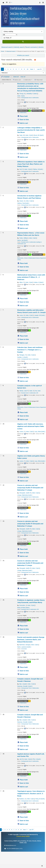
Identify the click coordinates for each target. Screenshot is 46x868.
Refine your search (24, 55)
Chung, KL (22, 94)
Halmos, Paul (23, 203)
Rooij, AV (40, 799)
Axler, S (21, 96)
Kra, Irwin (38, 391)
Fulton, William (24, 238)
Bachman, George (25, 645)
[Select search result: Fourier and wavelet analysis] (1, 637)
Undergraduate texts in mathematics (30, 98)
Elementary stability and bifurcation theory (31, 311)
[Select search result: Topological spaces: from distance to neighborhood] (1, 791)
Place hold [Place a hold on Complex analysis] (23, 742)
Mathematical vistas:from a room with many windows (31, 277)
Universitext (24, 649)
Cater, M (22, 135)
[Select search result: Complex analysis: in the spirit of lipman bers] (1, 385)
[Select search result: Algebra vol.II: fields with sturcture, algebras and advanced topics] (1, 424)
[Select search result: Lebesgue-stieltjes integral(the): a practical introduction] (1, 127)
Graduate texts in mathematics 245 (30, 393)
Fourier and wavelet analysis (31, 640)
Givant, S (22, 201)
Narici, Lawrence (24, 647)
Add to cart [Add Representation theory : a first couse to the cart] (23, 270)
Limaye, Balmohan (25, 495)
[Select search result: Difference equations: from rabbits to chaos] (1, 161)
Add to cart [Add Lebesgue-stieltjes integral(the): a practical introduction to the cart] (23, 157)
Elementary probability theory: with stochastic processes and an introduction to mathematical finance (31, 87)
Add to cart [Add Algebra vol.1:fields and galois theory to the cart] (23, 481)
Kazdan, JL (23, 357)
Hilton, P (22, 282)
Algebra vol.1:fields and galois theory (31, 457)
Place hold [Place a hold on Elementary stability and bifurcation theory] (23, 336)
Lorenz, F (22, 432)
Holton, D (39, 282)
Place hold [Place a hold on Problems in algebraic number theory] (23, 626)
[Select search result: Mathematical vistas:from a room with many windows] (1, 275)
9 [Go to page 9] (24, 69)
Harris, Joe (23, 240)
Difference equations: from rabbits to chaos (31, 164)
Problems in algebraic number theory (31, 601)
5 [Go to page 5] (13, 69)
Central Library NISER (3, 3)
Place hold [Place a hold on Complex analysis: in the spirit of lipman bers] (23, 412)
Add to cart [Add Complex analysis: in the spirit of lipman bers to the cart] (23, 419)
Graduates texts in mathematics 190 (30, 609)
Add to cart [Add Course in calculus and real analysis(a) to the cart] (23, 517)
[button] (7, 3)
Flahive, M (38, 169)
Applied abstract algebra (31, 755)
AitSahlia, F (32, 94)
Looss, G (22, 315)
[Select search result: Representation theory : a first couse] (1, 232)
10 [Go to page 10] (28, 69)
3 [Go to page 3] (8, 69)
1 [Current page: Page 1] (2, 69)
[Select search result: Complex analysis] (1, 678)
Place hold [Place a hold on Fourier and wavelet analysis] (23, 667)
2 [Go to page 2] (5, 69)
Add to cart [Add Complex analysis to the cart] (23, 710)
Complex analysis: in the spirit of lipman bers (30, 387)
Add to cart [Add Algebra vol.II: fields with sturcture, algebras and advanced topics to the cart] (23, 451)
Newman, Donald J (25, 686)
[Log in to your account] (40, 3)
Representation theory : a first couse (31, 234)
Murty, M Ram (23, 608)
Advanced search (7, 47)
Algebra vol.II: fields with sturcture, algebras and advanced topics (31, 426)
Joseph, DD (40, 315)
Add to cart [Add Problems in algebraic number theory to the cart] (23, 633)
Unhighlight (5, 77)
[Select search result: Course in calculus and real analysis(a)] (1, 485)
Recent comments (31, 47)
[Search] (23, 42)
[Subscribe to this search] (35, 60)
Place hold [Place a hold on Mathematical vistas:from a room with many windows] (23, 299)
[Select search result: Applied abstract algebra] (1, 754)
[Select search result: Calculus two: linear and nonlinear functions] (1, 347)
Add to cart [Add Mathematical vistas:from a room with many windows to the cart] (23, 306)
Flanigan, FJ (23, 355)
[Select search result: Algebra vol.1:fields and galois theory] (1, 456)
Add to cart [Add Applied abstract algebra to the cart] (23, 787)
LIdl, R (21, 759)
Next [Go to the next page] (33, 69)
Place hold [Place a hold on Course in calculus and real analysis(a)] (23, 549)
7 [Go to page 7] (19, 69)
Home (3, 51)
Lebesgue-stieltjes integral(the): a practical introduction (31, 130)
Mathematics (23, 113)
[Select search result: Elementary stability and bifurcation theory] (1, 310)
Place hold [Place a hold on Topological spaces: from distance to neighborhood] (23, 817)
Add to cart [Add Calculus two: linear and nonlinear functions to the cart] (23, 381)
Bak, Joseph (23, 684)
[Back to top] (41, 862)
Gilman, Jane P (24, 391)
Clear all (23, 77)
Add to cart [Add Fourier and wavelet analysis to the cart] (23, 674)
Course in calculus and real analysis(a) (30, 488)
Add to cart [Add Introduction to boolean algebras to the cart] (23, 228)
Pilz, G (37, 759)
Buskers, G (23, 799)
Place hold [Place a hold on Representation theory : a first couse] (23, 263)
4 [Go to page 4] (11, 69)
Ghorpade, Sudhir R (25, 493)
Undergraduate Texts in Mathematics (30, 688)
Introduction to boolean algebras (29, 197)
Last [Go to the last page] (39, 69)
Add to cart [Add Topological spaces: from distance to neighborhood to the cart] (23, 824)
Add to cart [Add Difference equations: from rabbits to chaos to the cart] (23, 191)
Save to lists (23, 120)
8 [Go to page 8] (22, 69)
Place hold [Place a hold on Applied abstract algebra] (23, 780)
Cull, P (21, 169)
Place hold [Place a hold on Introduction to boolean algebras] (23, 221)
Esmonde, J (23, 605)
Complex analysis (30, 680)
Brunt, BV (39, 135)
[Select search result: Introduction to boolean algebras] (1, 195)
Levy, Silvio (40, 432)
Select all (16, 77)
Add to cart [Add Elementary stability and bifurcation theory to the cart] (23, 343)
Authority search (19, 47)
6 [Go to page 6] (16, 69)
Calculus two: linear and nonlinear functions (30, 350)
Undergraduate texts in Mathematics (30, 497)
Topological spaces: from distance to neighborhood (31, 794)
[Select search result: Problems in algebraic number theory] (1, 600)
